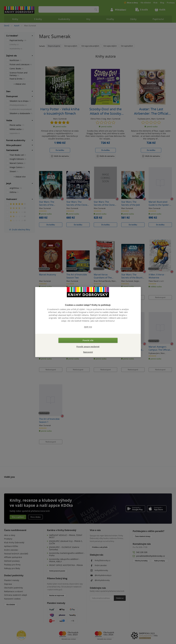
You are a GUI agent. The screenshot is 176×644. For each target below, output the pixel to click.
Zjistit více (88, 327)
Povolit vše (88, 340)
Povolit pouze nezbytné (88, 347)
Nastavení (88, 352)
